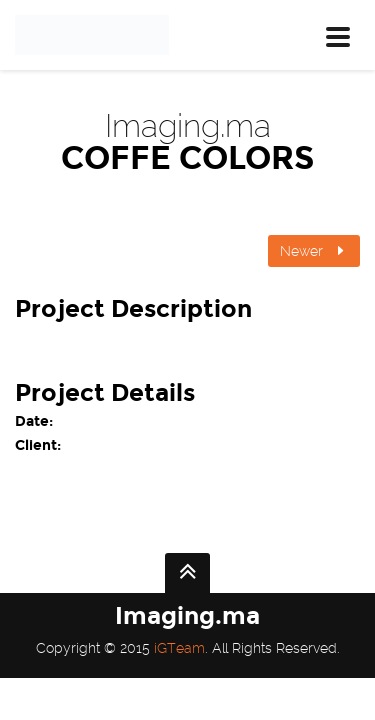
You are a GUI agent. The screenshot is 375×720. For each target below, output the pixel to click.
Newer (314, 251)
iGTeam (179, 648)
